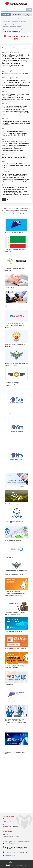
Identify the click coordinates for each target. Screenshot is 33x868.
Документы (6, 824)
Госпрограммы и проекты (10, 827)
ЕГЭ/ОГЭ (5, 834)
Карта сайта (16, 862)
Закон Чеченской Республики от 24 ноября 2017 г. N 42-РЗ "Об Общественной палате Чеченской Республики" (16, 123)
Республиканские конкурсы (11, 837)
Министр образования (9, 819)
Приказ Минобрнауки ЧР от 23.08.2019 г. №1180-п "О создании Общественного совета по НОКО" (16, 166)
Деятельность (7, 821)
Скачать (6, 52)
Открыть (6, 171)
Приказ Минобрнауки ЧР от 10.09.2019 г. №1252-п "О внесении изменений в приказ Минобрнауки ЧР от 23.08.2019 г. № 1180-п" (15, 133)
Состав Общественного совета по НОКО (14, 157)
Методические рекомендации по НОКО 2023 (15, 74)
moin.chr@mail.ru (10, 856)
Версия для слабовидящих (19, 865)
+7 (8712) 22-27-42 (11, 852)
